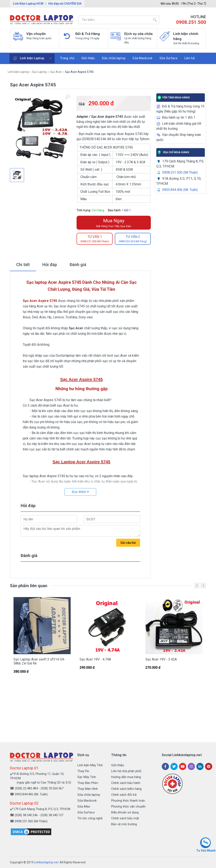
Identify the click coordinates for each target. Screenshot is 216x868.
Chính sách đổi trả (124, 795)
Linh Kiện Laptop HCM (28, 4)
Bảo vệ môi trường (124, 824)
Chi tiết (23, 265)
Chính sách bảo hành (126, 783)
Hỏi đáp (50, 265)
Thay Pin (83, 771)
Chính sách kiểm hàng (126, 789)
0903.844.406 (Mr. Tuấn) (180, 190)
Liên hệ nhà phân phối (126, 771)
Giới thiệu (118, 765)
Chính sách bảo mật (125, 818)
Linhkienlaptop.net (46, 862)
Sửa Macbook (87, 801)
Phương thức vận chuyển (128, 806)
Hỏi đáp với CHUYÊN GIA (65, 4)
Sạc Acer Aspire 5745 (79, 72)
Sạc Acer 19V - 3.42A (161, 659)
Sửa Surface (86, 812)
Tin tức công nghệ (90, 818)
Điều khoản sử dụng (125, 812)
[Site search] (114, 20)
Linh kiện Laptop (32, 58)
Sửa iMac (84, 806)
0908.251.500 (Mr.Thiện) (180, 172)
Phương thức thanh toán (128, 801)
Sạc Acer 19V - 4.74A (95, 659)
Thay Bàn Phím (88, 783)
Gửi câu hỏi (128, 543)
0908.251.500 (191, 22)
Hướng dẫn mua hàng (126, 777)
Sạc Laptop (40, 72)
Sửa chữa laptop (89, 795)
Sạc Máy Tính (87, 777)
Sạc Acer (56, 72)
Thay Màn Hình (88, 789)
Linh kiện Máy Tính (90, 765)
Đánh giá (78, 265)
